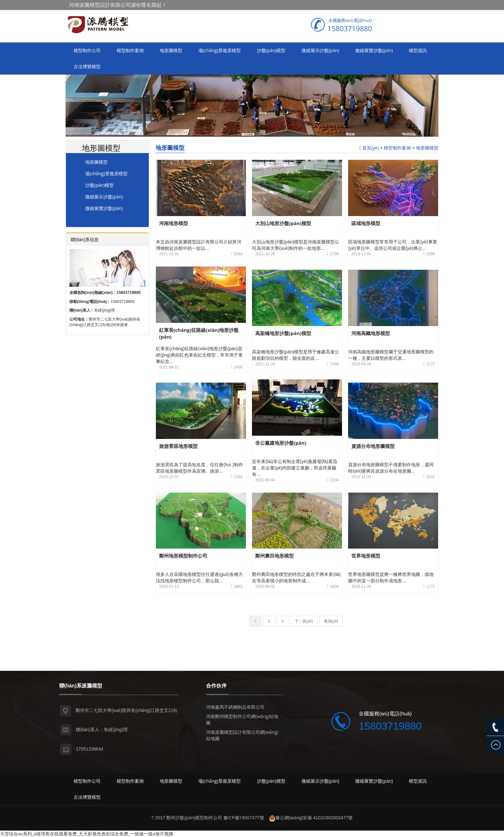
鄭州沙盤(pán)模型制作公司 (194, 818)
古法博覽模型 (87, 66)
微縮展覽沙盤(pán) (374, 50)
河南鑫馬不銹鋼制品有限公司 (235, 707)
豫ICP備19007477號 (244, 818)
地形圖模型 (171, 50)
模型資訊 (418, 50)
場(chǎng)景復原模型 (220, 50)
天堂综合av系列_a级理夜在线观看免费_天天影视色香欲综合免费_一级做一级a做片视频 (87, 834)
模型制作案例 (130, 50)
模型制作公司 (87, 50)
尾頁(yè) (331, 621)
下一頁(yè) (304, 621)
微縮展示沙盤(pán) (320, 50)
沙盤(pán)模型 (271, 50)
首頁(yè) (370, 148)
